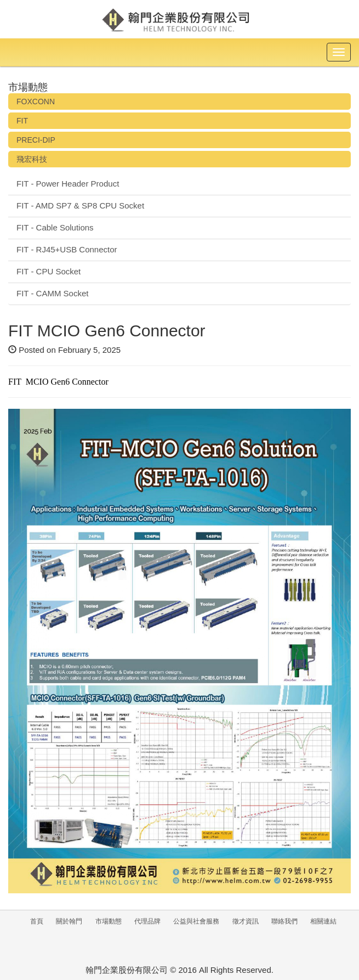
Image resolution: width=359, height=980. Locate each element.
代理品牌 (147, 921)
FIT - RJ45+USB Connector (67, 249)
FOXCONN (36, 102)
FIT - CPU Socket (49, 271)
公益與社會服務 (196, 921)
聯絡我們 (284, 921)
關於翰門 (69, 921)
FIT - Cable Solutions (55, 227)
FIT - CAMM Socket (52, 293)
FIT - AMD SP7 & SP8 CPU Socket (80, 205)
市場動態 (109, 921)
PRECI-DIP (36, 140)
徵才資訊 (246, 921)
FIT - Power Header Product (68, 184)
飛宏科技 (32, 159)
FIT (22, 121)
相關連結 (323, 921)
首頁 (37, 921)
